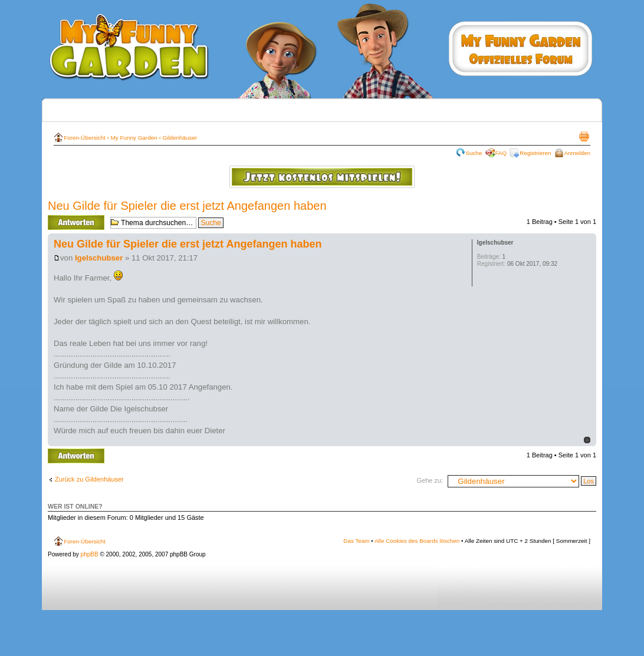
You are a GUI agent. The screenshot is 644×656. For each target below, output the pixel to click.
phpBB (90, 554)
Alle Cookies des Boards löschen (417, 541)
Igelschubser (99, 258)
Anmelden (577, 153)
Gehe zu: (430, 480)
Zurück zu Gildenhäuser (89, 479)
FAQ (501, 153)
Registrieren (535, 153)
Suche (474, 153)
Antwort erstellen (76, 222)
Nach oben (587, 440)
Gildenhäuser (180, 138)
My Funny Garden (134, 138)
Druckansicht (584, 136)
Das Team (356, 541)
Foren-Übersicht (85, 138)
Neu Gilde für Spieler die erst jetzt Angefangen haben (187, 206)
